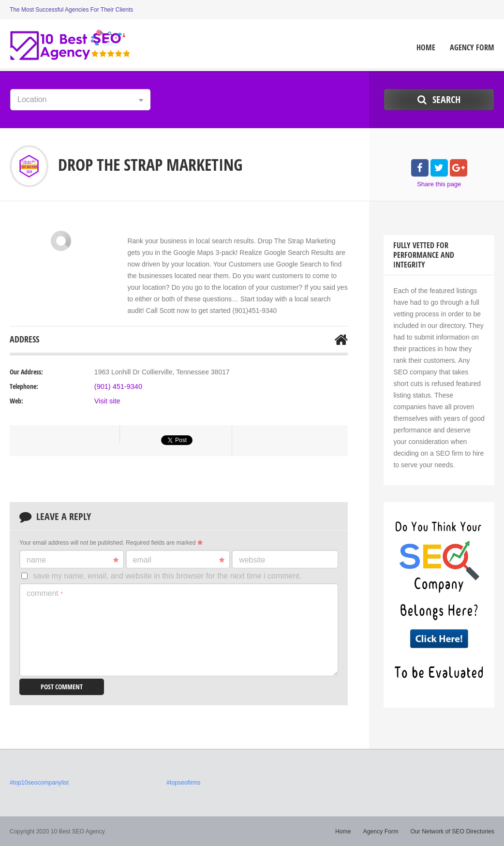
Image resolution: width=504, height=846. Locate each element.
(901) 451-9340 (118, 386)
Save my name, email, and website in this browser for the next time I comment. (167, 576)
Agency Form (472, 48)
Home (426, 48)
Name (73, 560)
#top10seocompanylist (38, 783)
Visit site (107, 401)
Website (252, 560)
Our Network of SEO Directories (453, 831)
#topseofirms (183, 783)
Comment (45, 593)
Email (179, 560)
